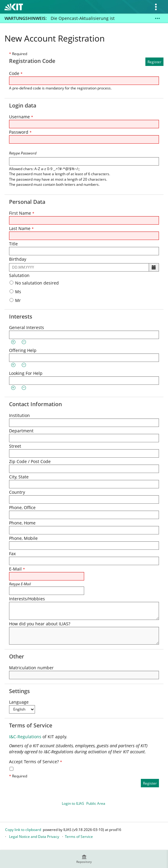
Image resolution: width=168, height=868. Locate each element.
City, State (19, 477)
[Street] (84, 453)
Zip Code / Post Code (30, 461)
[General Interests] (84, 335)
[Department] (84, 438)
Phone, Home (22, 523)
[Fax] (84, 561)
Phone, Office (22, 507)
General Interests (27, 327)
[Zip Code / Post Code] (84, 469)
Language (19, 702)
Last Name (21, 228)
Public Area (96, 803)
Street (15, 446)
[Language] (22, 709)
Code (16, 73)
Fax (12, 554)
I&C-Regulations (25, 737)
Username (21, 117)
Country (17, 492)
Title (13, 244)
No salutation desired (34, 283)
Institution (19, 415)
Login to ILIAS (73, 803)
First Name (22, 213)
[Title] (84, 251)
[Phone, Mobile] (84, 546)
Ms (15, 292)
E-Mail (17, 569)
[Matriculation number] (84, 675)
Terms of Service (79, 837)
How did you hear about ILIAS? (40, 624)
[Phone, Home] (84, 530)
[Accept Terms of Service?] (11, 769)
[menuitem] (84, 859)
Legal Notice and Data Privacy (34, 837)
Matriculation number (31, 668)
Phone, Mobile (23, 538)
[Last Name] (84, 236)
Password (20, 132)
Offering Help (23, 350)
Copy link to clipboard (23, 830)
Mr (15, 300)
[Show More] (157, 18)
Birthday (18, 259)
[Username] (84, 124)
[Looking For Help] (84, 381)
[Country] (84, 499)
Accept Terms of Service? (36, 762)
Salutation (19, 275)
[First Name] (84, 220)
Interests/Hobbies (27, 599)
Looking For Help (26, 373)
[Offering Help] (84, 358)
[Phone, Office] (84, 515)
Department (21, 431)
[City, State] (84, 484)
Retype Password (23, 153)
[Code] (84, 81)
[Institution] (84, 423)
